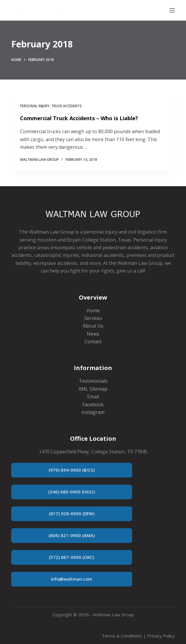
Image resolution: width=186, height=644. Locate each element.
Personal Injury (35, 106)
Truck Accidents (67, 106)
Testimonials (93, 381)
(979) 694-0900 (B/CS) (72, 470)
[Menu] (172, 10)
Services (93, 318)
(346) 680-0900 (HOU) (72, 492)
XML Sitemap (93, 389)
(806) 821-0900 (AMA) (72, 535)
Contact (93, 341)
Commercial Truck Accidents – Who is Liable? (79, 118)
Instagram (93, 412)
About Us (93, 326)
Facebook (93, 404)
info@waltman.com (72, 579)
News (93, 334)
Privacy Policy (161, 636)
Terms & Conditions (122, 636)
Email (93, 397)
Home (93, 311)
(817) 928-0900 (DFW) (72, 513)
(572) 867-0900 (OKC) (72, 557)
